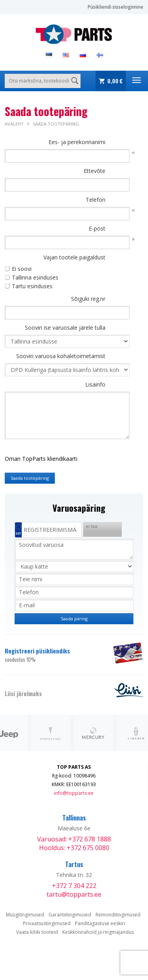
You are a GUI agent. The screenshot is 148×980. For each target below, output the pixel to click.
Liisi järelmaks (23, 693)
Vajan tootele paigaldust (74, 257)
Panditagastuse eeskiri (100, 923)
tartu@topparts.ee (74, 894)
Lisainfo (95, 384)
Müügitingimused (25, 915)
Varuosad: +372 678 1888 (74, 839)
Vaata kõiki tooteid (37, 932)
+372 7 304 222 (74, 886)
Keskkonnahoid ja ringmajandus (98, 932)
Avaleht (14, 124)
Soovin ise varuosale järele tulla (65, 328)
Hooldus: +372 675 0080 (74, 848)
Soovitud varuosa (74, 549)
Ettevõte (95, 171)
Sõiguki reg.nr (88, 299)
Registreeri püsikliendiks (54, 655)
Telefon (96, 200)
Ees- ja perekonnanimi (77, 142)
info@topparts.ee (74, 793)
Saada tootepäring (56, 124)
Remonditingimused (118, 915)
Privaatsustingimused (47, 923)
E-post (97, 228)
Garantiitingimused (70, 915)
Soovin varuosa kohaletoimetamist (61, 356)
